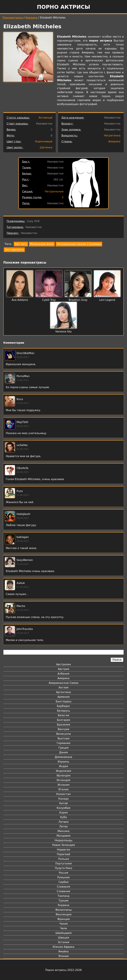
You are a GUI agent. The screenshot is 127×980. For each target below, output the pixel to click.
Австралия (64, 664)
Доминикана (63, 757)
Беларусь (64, 711)
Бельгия (64, 715)
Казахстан (63, 794)
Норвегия (63, 850)
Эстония (63, 942)
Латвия (64, 822)
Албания (63, 674)
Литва (64, 826)
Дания (64, 752)
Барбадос (63, 706)
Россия (63, 873)
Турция (63, 901)
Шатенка (46, 147)
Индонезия (63, 771)
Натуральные (54, 191)
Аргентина (63, 692)
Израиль (64, 762)
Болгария (63, 720)
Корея (64, 813)
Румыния (63, 877)
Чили (63, 928)
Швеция (63, 938)
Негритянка (112, 136)
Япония (63, 956)
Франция (63, 919)
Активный (45, 118)
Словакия (63, 887)
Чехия (63, 924)
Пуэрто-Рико (64, 868)
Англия (63, 688)
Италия (63, 789)
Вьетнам (63, 738)
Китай (63, 803)
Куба (64, 817)
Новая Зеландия (63, 845)
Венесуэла (63, 734)
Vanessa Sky (63, 331)
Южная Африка (63, 947)
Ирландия (63, 776)
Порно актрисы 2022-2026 (63, 970)
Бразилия (63, 725)
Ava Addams (20, 300)
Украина (63, 905)
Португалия (63, 863)
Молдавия (63, 836)
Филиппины (63, 910)
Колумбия (64, 808)
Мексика (63, 831)
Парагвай (63, 854)
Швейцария (63, 933)
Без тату (21, 244)
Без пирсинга (14, 250)
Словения (64, 891)
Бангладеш (63, 701)
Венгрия (63, 729)
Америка (32, 18)
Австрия (64, 669)
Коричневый (44, 141)
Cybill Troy (49, 300)
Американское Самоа (63, 683)
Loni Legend (107, 300)
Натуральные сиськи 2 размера (79, 244)
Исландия (63, 780)
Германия (63, 743)
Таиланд (63, 896)
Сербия (63, 882)
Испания (63, 785)
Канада (63, 799)
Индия (63, 766)
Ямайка (64, 951)
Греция (64, 748)
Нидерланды (63, 840)
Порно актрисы (63, 7)
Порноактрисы (13, 18)
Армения (63, 697)
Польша (63, 859)
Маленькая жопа (42, 244)
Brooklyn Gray (78, 300)
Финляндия (63, 914)
